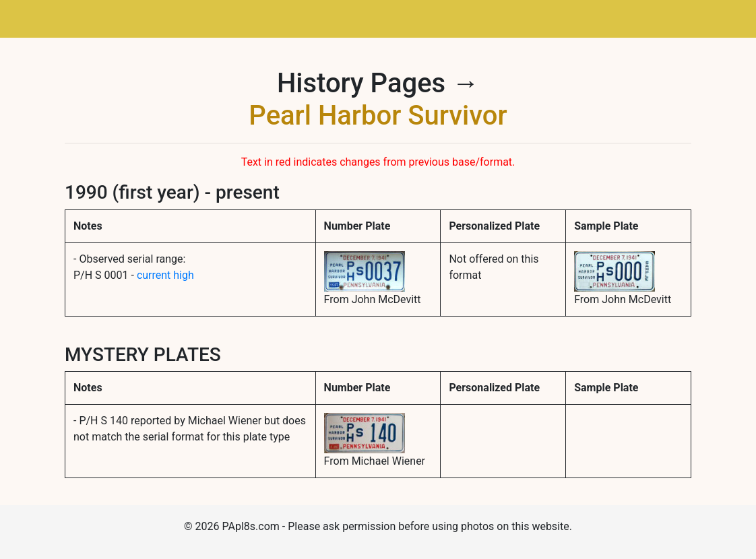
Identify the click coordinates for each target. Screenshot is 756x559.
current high (165, 275)
